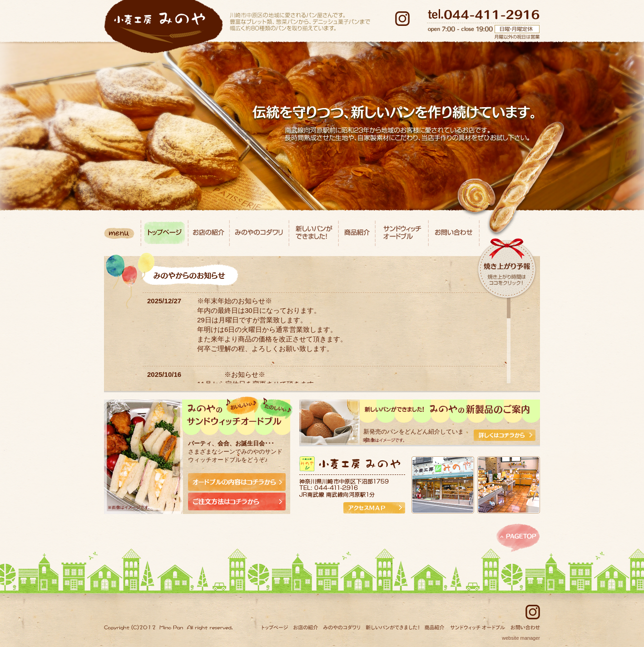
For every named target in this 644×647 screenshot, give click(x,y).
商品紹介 (357, 233)
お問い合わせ (454, 233)
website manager (521, 638)
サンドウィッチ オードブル (402, 233)
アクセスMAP (374, 508)
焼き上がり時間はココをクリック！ (507, 280)
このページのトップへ (518, 538)
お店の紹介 (209, 233)
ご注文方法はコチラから (237, 501)
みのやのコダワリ (259, 233)
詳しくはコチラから (505, 435)
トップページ (165, 233)
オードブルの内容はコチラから (237, 482)
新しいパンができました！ (314, 233)
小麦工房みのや (163, 27)
